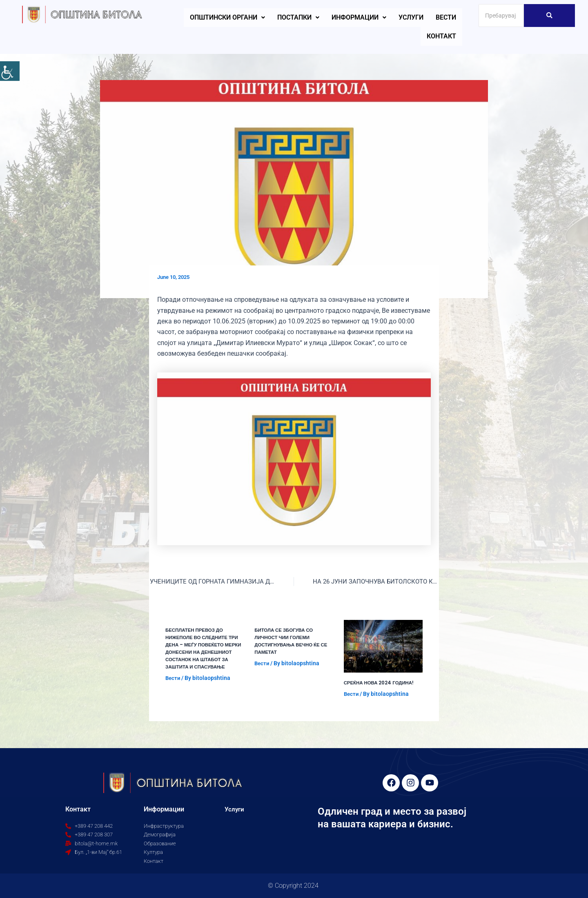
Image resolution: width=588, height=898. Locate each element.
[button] (227, 18)
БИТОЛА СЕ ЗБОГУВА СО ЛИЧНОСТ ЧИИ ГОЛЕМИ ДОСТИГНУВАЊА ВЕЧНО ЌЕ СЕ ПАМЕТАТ (293, 641)
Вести (446, 17)
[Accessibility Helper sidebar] (10, 71)
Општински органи (227, 17)
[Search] (501, 16)
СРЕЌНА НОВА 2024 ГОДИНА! (380, 683)
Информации (359, 17)
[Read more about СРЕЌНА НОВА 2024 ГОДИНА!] (383, 647)
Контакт (441, 36)
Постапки (298, 17)
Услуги (411, 17)
